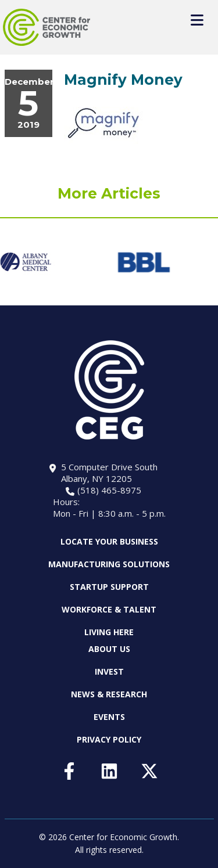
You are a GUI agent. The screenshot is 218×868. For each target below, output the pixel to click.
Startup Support (109, 587)
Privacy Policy (109, 739)
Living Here (109, 632)
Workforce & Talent (109, 609)
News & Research (109, 694)
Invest (109, 671)
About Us (109, 649)
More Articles (109, 193)
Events (109, 717)
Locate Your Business (109, 542)
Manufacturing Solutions (109, 564)
